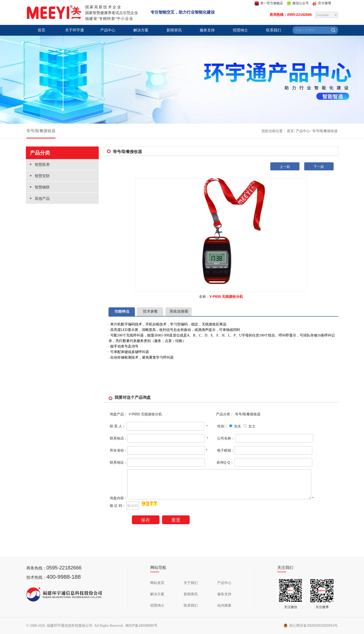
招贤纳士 (240, 30)
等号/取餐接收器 (41, 131)
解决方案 (141, 30)
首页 (41, 30)
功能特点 (122, 311)
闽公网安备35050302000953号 (311, 625)
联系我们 (274, 30)
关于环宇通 (74, 30)
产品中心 (108, 30)
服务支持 (207, 30)
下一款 (319, 167)
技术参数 (150, 311)
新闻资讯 (174, 30)
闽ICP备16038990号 (141, 625)
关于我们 (191, 583)
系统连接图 (178, 311)
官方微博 (325, 3)
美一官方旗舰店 (272, 3)
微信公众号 (301, 3)
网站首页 (157, 583)
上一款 (285, 167)
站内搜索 (224, 605)
